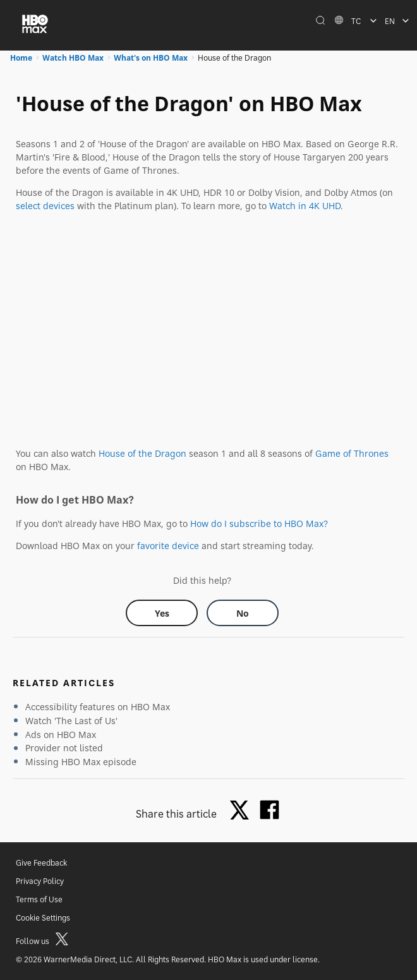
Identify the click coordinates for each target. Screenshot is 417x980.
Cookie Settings (43, 918)
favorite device (168, 546)
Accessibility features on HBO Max (98, 707)
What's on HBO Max (151, 58)
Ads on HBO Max (61, 735)
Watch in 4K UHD (305, 206)
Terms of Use (39, 899)
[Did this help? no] (243, 613)
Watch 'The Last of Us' (71, 721)
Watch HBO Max (73, 58)
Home (21, 58)
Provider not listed (64, 748)
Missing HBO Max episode (81, 762)
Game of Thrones (352, 453)
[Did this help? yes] (162, 613)
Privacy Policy (40, 881)
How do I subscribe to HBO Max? (259, 523)
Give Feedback (41, 863)
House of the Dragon (142, 453)
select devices (45, 206)
